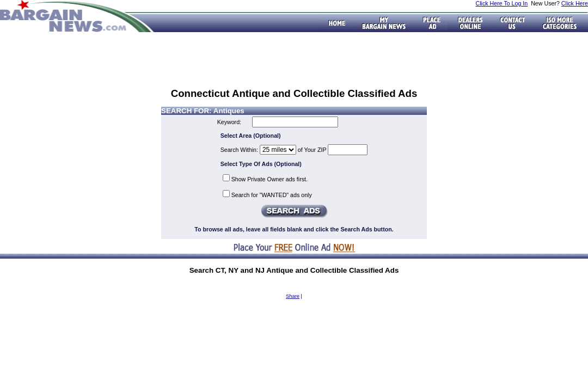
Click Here (575, 3)
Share (293, 296)
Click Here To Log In (501, 3)
